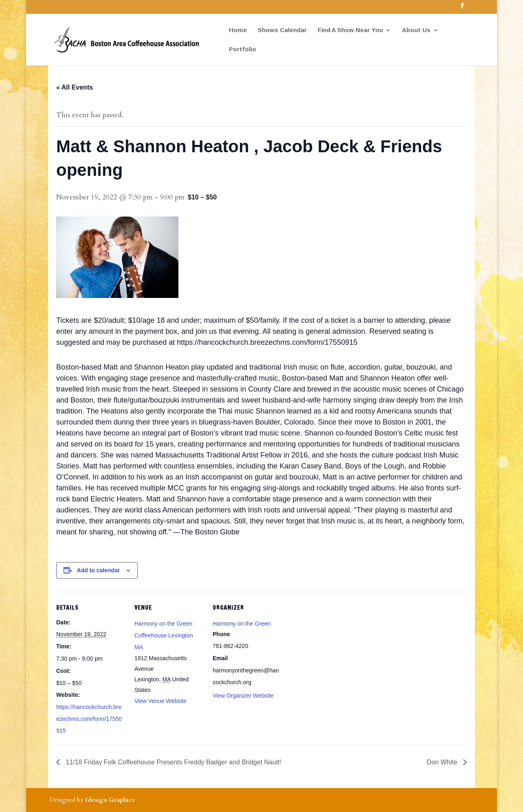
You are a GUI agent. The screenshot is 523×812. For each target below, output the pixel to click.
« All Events (75, 87)
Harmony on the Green (242, 624)
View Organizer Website (243, 696)
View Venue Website (160, 701)
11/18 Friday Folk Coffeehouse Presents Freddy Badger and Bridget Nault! (173, 762)
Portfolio (243, 49)
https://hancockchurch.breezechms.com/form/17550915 (89, 719)
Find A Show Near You (350, 30)
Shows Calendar (282, 30)
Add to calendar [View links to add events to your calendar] (99, 570)
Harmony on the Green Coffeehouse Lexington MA (164, 635)
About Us (416, 30)
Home (238, 30)
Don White (443, 762)
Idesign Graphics (110, 800)
